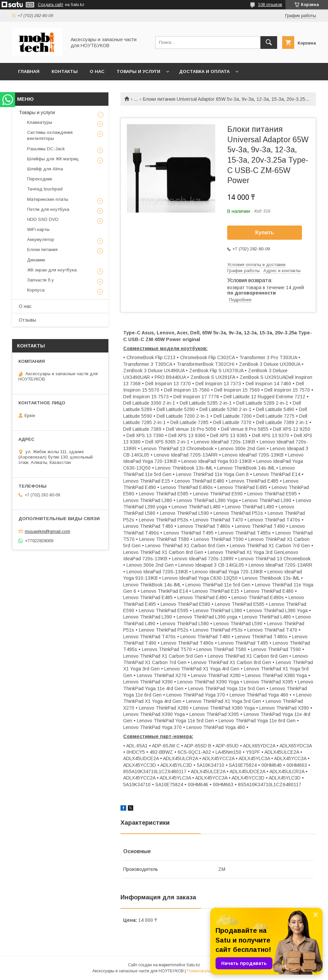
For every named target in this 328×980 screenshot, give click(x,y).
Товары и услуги (138, 71)
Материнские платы (48, 199)
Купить (265, 232)
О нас (97, 71)
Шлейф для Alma (45, 169)
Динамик (36, 260)
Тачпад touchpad (45, 189)
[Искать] (269, 43)
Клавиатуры (40, 122)
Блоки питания (42, 250)
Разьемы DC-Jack (46, 149)
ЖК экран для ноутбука (52, 270)
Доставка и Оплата (204, 71)
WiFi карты (38, 229)
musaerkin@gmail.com (48, 531)
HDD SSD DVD (43, 219)
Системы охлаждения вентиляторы (50, 135)
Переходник (40, 179)
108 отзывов (270, 5)
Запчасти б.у (40, 280)
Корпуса (36, 290)
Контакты (65, 71)
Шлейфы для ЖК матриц (53, 159)
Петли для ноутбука (48, 209)
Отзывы (27, 320)
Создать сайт (51, 5)
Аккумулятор (41, 239)
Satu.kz (193, 965)
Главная (29, 71)
